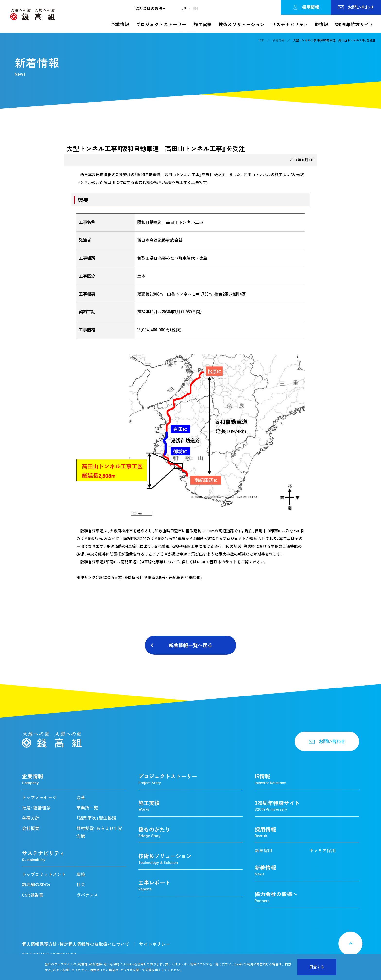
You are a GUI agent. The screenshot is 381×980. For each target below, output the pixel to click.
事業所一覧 (87, 808)
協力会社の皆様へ (151, 9)
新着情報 (278, 40)
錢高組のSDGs (36, 884)
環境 (81, 874)
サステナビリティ (290, 24)
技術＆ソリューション (242, 24)
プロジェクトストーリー (161, 24)
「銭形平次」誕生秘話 (96, 818)
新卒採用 (263, 850)
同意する (317, 967)
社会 (81, 884)
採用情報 (306, 7)
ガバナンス (87, 895)
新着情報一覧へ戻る (190, 645)
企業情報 (120, 24)
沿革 (81, 797)
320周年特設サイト (354, 24)
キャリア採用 (322, 850)
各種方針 (31, 818)
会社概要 (31, 828)
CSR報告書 (33, 895)
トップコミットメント (44, 874)
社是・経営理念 (36, 808)
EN (195, 9)
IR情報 (321, 24)
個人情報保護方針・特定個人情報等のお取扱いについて (76, 944)
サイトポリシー (155, 944)
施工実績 (203, 24)
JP (184, 9)
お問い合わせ (356, 7)
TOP (261, 40)
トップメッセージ (39, 797)
